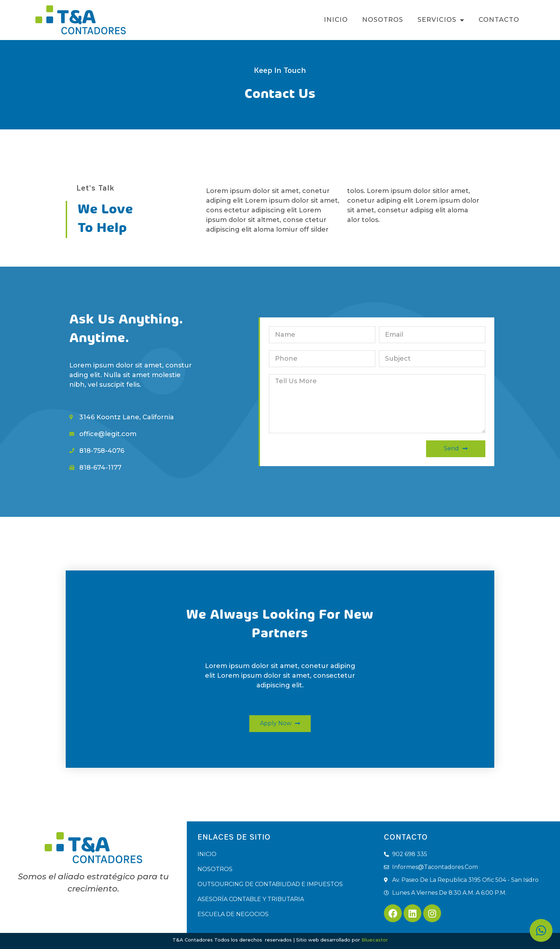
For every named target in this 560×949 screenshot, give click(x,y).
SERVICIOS (441, 20)
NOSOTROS (383, 20)
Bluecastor (375, 940)
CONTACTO (499, 20)
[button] (280, 724)
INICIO (336, 20)
